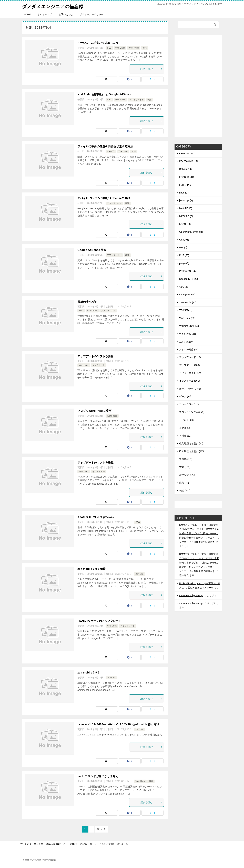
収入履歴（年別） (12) (191, 444)
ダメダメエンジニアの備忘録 (56, 6)
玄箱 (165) (185, 467)
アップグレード (128, 626)
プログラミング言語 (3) (192, 412)
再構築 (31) (185, 436)
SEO (109, 48)
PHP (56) (184, 255)
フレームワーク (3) (189, 404)
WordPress (134, 48)
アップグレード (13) (190, 357)
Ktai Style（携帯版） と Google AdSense (104, 94)
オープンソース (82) (190, 389)
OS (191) (184, 240)
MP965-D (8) (186, 216)
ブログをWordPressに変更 (95, 411)
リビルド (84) (186, 420)
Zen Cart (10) (186, 342)
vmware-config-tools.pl (191, 595)
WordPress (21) (188, 334)
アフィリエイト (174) (191, 373)
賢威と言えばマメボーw (200, 588)
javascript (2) (186, 200)
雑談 (145, 48)
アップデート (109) (190, 365)
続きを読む (151, 69)
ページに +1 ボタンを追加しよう (98, 43)
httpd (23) (184, 193)
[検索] (198, 25)
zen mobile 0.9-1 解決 (92, 569)
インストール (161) (190, 381)
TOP (42, 844)
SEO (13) (184, 287)
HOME (27, 14)
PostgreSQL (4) (187, 271)
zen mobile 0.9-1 (88, 673)
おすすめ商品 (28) (189, 349)
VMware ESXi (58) (189, 326)
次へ (100, 829)
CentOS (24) (186, 153)
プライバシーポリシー (91, 14)
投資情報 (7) (186, 459)
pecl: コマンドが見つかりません (98, 776)
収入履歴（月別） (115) (192, 451)
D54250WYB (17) (189, 161)
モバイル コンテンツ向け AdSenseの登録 (104, 198)
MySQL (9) (185, 224)
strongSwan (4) (187, 294)
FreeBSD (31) (187, 177)
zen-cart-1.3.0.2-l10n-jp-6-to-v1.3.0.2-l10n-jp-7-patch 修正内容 (118, 724)
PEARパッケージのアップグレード (99, 621)
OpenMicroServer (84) (191, 232)
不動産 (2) (185, 428)
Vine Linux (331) (188, 318)
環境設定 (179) (187, 475)
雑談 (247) (185, 491)
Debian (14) (185, 169)
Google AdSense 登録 (92, 250)
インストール (98, 365)
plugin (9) (184, 263)
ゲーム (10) (185, 396)
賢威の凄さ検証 (87, 302)
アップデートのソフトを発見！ (97, 356)
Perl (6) (183, 247)
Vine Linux (120, 48)
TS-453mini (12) (188, 302)
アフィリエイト (136, 100)
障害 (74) (184, 483)
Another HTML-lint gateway (96, 517)
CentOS (111, 151)
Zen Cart (140, 574)
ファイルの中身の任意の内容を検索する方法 (105, 146)
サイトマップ (45, 14)
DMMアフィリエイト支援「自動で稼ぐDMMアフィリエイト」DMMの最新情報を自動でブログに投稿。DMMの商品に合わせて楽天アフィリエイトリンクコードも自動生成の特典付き (199, 533)
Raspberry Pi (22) (189, 279)
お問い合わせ (66, 14)
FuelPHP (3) (186, 185)
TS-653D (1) (186, 310)
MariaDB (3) (186, 208)
